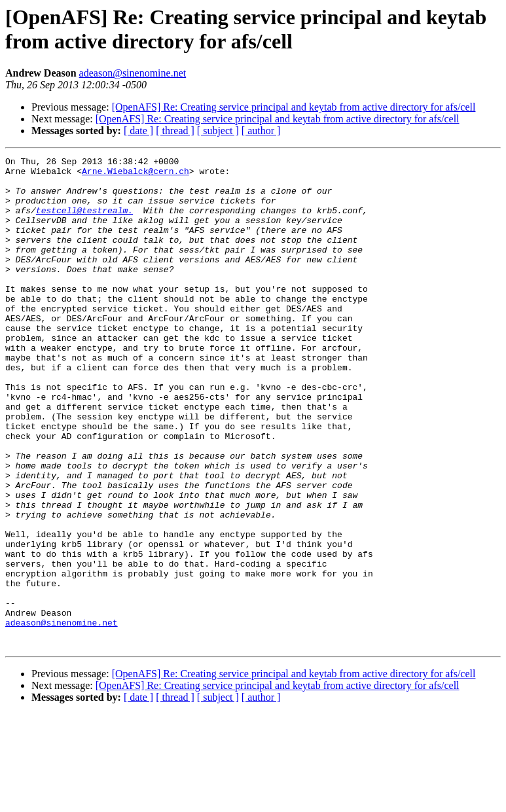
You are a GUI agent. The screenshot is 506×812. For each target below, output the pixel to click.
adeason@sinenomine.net (133, 73)
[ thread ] (175, 131)
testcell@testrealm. (84, 222)
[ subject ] (218, 131)
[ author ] (261, 131)
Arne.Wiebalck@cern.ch (136, 175)
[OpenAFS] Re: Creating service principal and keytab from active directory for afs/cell (294, 107)
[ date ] (138, 131)
